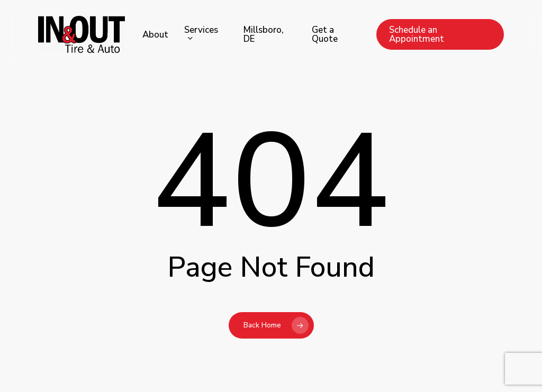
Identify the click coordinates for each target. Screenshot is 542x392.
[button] (522, 6)
